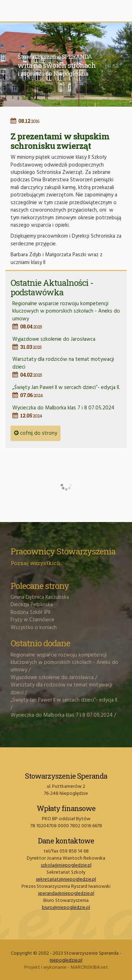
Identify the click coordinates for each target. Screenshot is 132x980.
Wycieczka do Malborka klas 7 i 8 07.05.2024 (67, 412)
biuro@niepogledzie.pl (66, 908)
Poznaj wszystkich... (37, 563)
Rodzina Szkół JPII (30, 612)
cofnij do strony (36, 433)
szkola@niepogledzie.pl (66, 865)
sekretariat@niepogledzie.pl (66, 880)
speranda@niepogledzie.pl (66, 894)
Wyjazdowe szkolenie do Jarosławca (67, 343)
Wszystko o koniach (34, 628)
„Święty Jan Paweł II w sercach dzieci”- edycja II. (67, 391)
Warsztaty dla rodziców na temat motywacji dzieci (61, 689)
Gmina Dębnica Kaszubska (40, 597)
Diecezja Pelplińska (32, 605)
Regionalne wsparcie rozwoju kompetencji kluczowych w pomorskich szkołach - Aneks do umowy (67, 315)
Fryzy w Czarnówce (33, 620)
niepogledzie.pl (66, 960)
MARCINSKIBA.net (89, 968)
